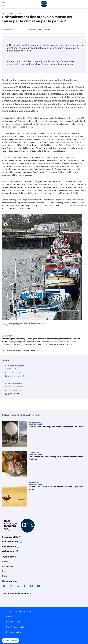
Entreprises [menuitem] (7, 571)
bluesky (4, 586)
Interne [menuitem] (5, 576)
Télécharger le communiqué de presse (24, 350)
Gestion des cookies (15, 622)
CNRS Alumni (9, 551)
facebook (25, 586)
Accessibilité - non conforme (18, 611)
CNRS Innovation (11, 542)
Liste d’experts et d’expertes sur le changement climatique (44, 434)
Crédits (9, 617)
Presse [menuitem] (5, 562)
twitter (11, 586)
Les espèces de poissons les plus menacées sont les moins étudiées (44, 464)
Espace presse (16, 14)
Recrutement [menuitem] (8, 566)
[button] (11, 641)
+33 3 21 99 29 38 (15, 373)
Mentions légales (14, 632)
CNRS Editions (9, 546)
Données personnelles (16, 627)
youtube (38, 586)
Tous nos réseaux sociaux (11, 594)
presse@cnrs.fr (14, 394)
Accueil (5, 14)
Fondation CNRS (10, 537)
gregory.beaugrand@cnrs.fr (19, 376)
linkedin (18, 586)
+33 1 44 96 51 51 (15, 391)
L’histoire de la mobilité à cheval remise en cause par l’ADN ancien (44, 494)
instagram (32, 586)
